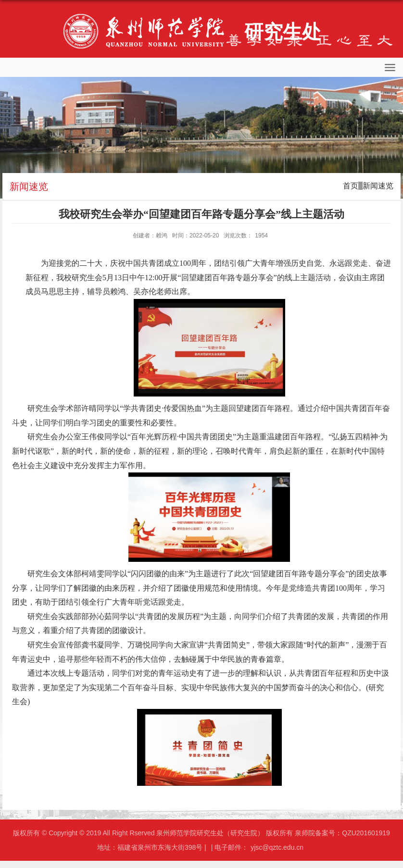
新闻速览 (378, 186)
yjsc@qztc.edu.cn (277, 847)
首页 (351, 186)
